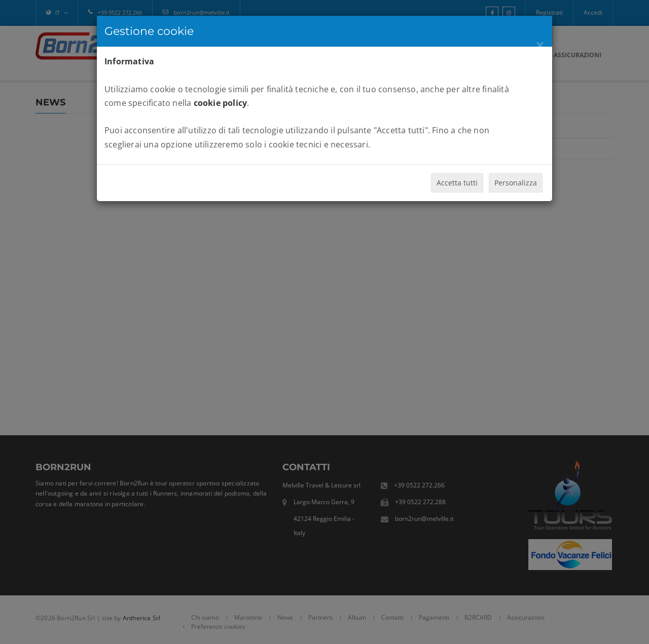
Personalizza (516, 183)
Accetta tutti (457, 183)
